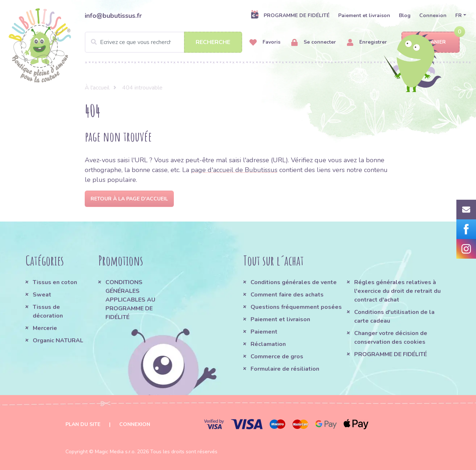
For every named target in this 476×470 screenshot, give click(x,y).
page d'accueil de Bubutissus (234, 170)
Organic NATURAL (58, 340)
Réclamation (268, 344)
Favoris (265, 42)
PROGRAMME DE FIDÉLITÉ (290, 15)
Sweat (42, 295)
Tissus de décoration (48, 311)
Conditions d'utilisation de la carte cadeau (394, 316)
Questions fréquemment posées (296, 307)
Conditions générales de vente (294, 282)
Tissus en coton (55, 282)
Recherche (213, 42)
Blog (405, 15)
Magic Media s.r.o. (115, 452)
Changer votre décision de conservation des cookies (391, 338)
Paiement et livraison (364, 15)
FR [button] (459, 15)
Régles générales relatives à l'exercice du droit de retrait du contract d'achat (397, 291)
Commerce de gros (277, 357)
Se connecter (314, 42)
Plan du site (83, 424)
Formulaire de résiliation (285, 369)
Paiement (264, 332)
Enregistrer (367, 42)
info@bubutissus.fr (113, 16)
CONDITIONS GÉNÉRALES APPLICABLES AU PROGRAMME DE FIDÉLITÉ (130, 300)
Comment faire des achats (287, 295)
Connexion (433, 15)
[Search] (163, 42)
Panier (430, 42)
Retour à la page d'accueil (129, 199)
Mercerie (45, 328)
